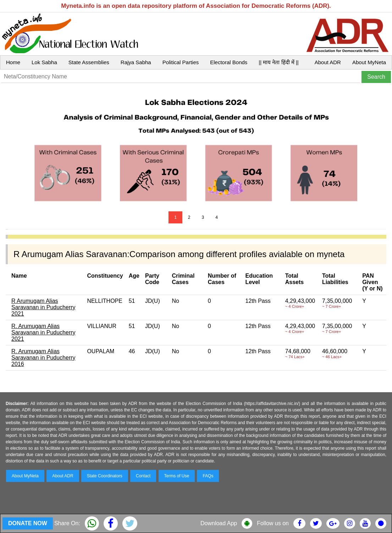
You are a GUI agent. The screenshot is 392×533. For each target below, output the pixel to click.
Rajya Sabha (136, 62)
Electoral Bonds (229, 62)
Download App (219, 523)
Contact (143, 476)
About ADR (328, 62)
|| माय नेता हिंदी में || (278, 62)
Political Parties (181, 62)
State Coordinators (105, 476)
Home (13, 62)
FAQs (208, 476)
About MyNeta (369, 62)
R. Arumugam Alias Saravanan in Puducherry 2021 (43, 332)
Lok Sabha (44, 62)
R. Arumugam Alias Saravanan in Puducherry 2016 (43, 358)
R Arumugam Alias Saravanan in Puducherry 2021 (43, 307)
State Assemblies (89, 62)
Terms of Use (177, 476)
